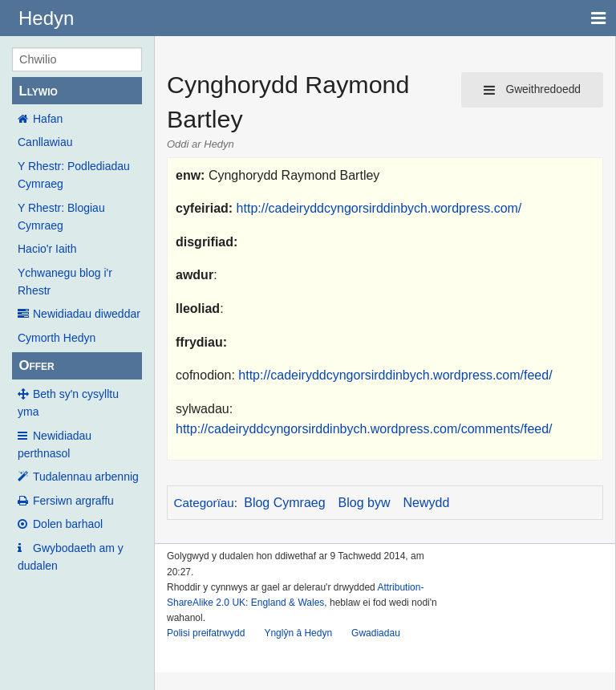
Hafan (48, 119)
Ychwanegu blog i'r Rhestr (65, 282)
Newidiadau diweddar (87, 314)
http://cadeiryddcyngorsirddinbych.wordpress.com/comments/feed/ (364, 429)
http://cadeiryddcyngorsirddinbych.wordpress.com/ (379, 208)
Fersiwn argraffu (73, 501)
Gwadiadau (376, 633)
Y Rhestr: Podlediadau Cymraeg (74, 175)
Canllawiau (45, 142)
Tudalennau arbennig (86, 477)
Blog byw (365, 503)
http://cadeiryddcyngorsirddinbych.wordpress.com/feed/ (395, 375)
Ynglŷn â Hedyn (298, 633)
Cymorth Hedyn (57, 338)
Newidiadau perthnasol (55, 444)
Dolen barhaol (68, 524)
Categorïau (204, 503)
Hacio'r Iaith (47, 249)
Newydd (427, 503)
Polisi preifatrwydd (206, 633)
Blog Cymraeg (284, 503)
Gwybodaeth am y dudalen (71, 557)
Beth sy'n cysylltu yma (68, 403)
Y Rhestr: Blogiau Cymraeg (61, 217)
